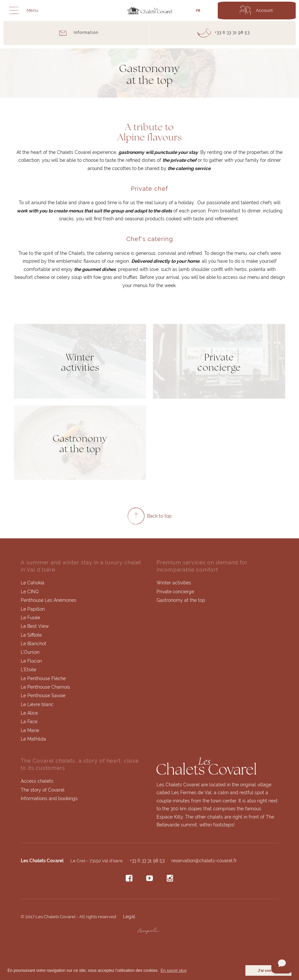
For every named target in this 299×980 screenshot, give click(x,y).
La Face (29, 723)
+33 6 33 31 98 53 (147, 863)
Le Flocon (31, 662)
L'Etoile (28, 671)
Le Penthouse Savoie (43, 697)
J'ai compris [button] (268, 970)
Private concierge (175, 592)
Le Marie (30, 732)
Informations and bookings (49, 801)
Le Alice (29, 715)
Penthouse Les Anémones (49, 601)
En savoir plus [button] (174, 970)
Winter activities (174, 583)
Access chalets (37, 783)
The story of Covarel (43, 792)
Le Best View (35, 627)
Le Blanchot (34, 645)
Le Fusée (30, 619)
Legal (129, 919)
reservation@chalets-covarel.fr (204, 863)
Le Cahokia (33, 583)
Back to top (159, 517)
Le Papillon (33, 610)
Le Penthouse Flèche (43, 680)
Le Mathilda (33, 741)
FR (198, 11)
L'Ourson (30, 653)
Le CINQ (30, 592)
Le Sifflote (31, 636)
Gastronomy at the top (181, 601)
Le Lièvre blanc (37, 706)
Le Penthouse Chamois (45, 688)
